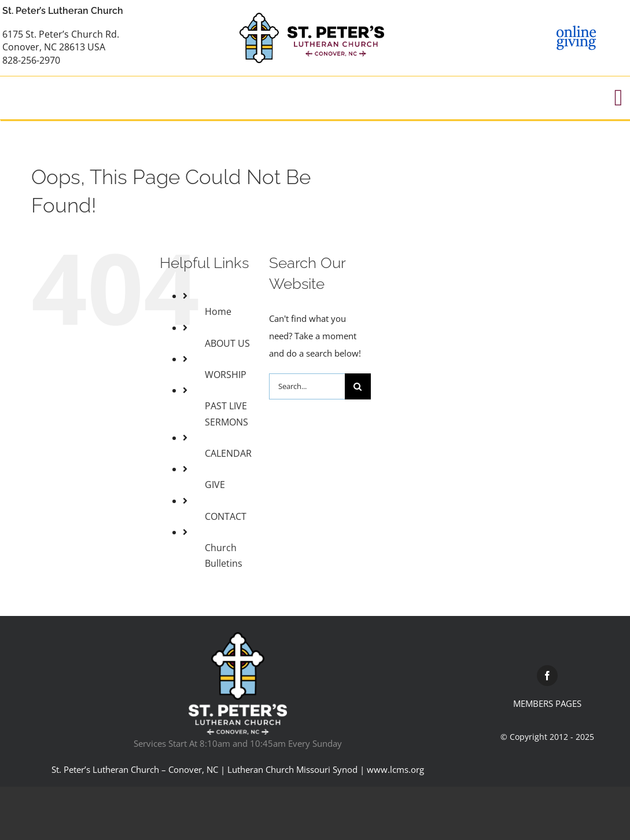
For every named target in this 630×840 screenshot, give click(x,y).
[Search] (358, 386)
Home (218, 311)
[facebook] (547, 676)
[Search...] (307, 386)
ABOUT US (227, 343)
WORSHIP (226, 375)
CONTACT (226, 516)
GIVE (215, 485)
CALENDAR (228, 453)
